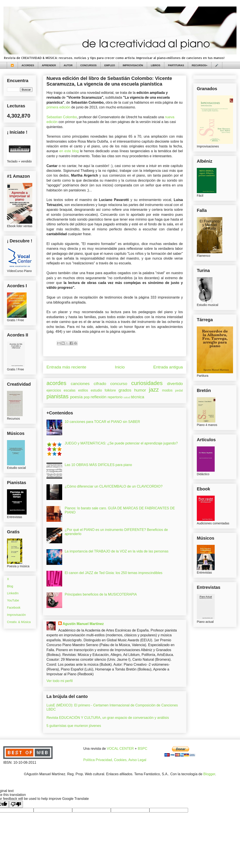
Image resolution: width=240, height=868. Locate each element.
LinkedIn (13, 593)
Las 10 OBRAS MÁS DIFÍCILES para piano (98, 465)
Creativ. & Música (19, 622)
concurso (119, 384)
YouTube (13, 600)
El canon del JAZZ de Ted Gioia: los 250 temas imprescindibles (113, 573)
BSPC (142, 749)
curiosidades (147, 383)
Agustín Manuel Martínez (83, 624)
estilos (83, 390)
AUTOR (68, 65)
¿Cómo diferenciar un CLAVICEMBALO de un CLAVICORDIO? (113, 486)
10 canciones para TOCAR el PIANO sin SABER (102, 422)
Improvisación (16, 615)
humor (140, 390)
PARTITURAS (176, 65)
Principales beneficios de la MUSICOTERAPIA (101, 594)
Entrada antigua (168, 367)
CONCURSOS (88, 65)
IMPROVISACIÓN (133, 65)
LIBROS (155, 65)
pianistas (57, 396)
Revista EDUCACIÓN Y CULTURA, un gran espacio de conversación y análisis (108, 718)
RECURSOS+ (200, 65)
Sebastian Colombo (62, 117)
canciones (80, 384)
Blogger (209, 774)
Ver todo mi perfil (60, 681)
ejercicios (54, 390)
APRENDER (49, 65)
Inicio (120, 367)
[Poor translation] (16, 804)
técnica (138, 397)
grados (125, 390)
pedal (179, 390)
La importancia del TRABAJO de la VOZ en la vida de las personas (117, 551)
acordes (56, 383)
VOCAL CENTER (120, 749)
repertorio (115, 397)
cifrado (100, 384)
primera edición (59, 107)
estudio (96, 390)
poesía (76, 397)
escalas (70, 390)
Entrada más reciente (66, 367)
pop (87, 397)
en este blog (69, 151)
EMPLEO (110, 65)
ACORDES (28, 65)
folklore (110, 390)
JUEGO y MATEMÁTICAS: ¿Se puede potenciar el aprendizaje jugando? (121, 443)
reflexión (99, 397)
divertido (175, 384)
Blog (10, 586)
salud (127, 397)
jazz (154, 390)
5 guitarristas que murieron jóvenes (74, 726)
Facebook (14, 608)
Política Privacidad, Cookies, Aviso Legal (115, 760)
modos (167, 390)
